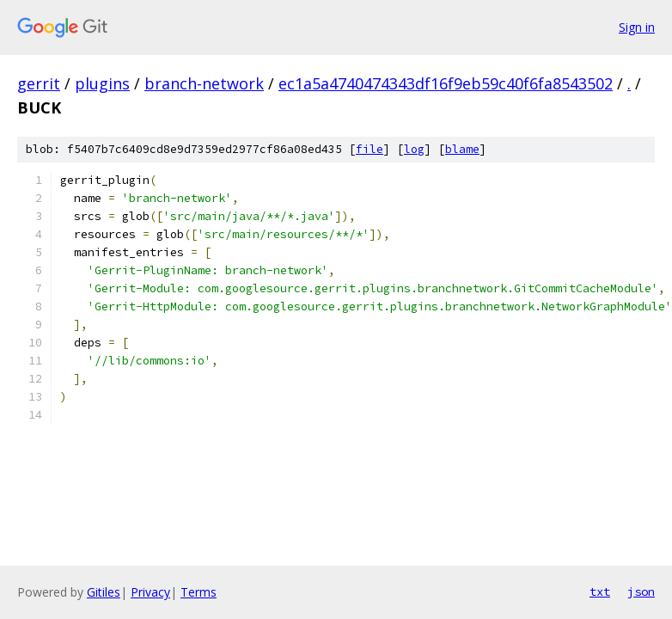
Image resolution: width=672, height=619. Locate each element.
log (414, 149)
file (370, 149)
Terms (199, 592)
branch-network (204, 83)
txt (600, 591)
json (641, 591)
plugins (102, 83)
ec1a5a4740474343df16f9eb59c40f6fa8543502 (446, 83)
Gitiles (104, 592)
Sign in (637, 27)
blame (462, 149)
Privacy (150, 592)
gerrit (39, 83)
